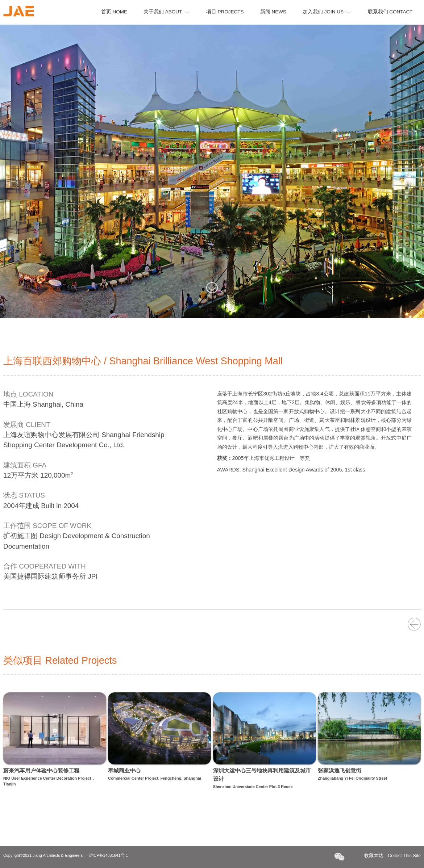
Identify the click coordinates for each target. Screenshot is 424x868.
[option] (212, 171)
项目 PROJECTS (225, 12)
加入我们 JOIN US (327, 12)
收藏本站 (392, 856)
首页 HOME (114, 12)
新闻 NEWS (273, 12)
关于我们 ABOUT (167, 12)
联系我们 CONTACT (390, 12)
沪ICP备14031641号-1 (109, 855)
